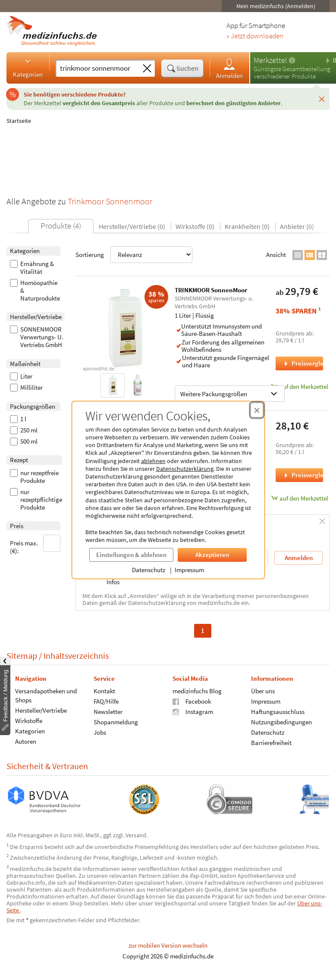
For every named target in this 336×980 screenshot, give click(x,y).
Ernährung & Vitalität (32, 268)
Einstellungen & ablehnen (131, 555)
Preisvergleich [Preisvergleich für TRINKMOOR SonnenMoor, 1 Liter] (303, 363)
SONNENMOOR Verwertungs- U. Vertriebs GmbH (37, 337)
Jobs (100, 732)
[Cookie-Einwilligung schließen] (257, 410)
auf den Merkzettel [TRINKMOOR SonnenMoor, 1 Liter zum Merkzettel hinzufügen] (299, 387)
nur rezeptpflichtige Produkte (36, 500)
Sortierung (134, 255)
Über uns (263, 690)
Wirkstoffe (29, 720)
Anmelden (229, 68)
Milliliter (26, 388)
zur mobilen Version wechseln (168, 945)
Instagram (193, 711)
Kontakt (104, 690)
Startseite (19, 121)
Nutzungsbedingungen (281, 722)
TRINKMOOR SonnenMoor (211, 290)
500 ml (24, 441)
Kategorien (28, 68)
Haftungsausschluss (278, 711)
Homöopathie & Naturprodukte (35, 291)
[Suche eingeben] (97, 68)
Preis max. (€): (35, 545)
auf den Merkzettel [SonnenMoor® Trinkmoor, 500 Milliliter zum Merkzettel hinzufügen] (299, 498)
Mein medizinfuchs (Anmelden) (276, 6)
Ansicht (276, 255)
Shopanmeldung (116, 722)
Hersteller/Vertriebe (41, 710)
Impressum (189, 570)
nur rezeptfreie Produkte (34, 477)
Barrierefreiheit (271, 742)
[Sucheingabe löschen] (147, 69)
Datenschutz (149, 570)
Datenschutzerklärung (185, 469)
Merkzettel (270, 60)
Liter (21, 376)
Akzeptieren (212, 555)
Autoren (26, 741)
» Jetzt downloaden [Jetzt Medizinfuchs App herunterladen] (255, 36)
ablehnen (153, 461)
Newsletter (108, 711)
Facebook (192, 701)
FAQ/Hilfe (106, 701)
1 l (18, 419)
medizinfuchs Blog (197, 690)
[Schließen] (322, 99)
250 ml (24, 430)
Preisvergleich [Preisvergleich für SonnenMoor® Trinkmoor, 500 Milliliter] (303, 475)
